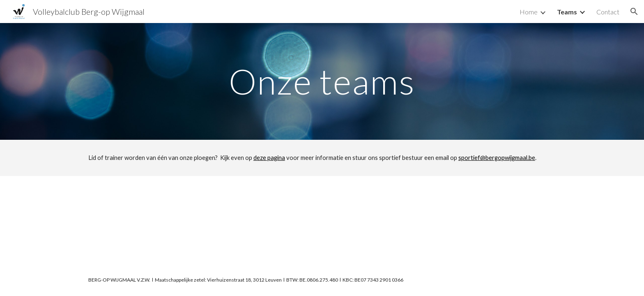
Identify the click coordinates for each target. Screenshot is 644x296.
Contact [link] (608, 12)
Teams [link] (567, 12)
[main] (322, 81)
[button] (634, 12)
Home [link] (529, 12)
